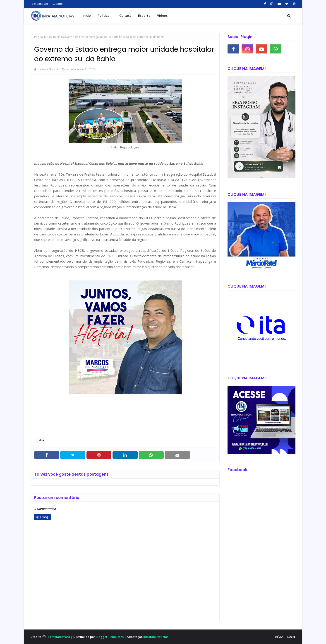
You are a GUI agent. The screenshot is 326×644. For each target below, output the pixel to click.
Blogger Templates (110, 637)
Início (279, 637)
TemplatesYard (59, 637)
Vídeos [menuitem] (162, 16)
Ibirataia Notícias (48, 69)
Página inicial (42, 37)
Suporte (58, 4)
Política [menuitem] (103, 16)
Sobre (291, 637)
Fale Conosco (39, 4)
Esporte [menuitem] (144, 16)
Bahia (57, 37)
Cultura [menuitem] (125, 16)
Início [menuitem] (87, 16)
